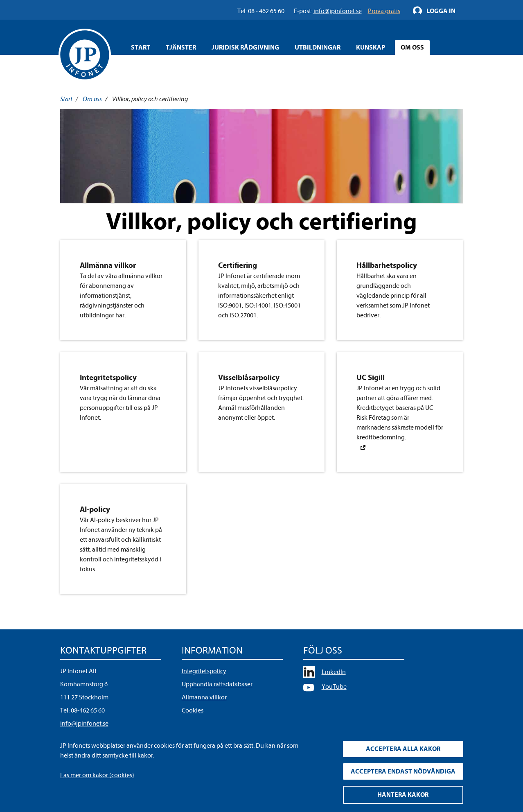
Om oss (92, 99)
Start (141, 47)
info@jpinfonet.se (84, 724)
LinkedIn (334, 672)
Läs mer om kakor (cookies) (97, 775)
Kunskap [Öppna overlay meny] (371, 47)
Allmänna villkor (204, 697)
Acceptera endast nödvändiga (403, 771)
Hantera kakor (403, 795)
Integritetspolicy (204, 671)
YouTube (334, 687)
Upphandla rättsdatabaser (217, 684)
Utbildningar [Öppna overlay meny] (318, 47)
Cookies (193, 710)
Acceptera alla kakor (403, 749)
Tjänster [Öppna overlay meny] (181, 47)
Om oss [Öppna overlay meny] (412, 47)
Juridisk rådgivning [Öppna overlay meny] (245, 47)
